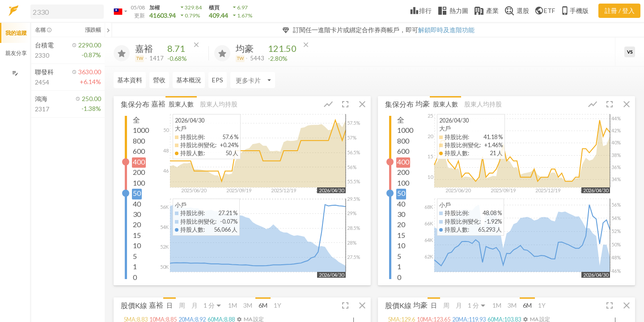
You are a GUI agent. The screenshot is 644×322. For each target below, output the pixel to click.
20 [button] (137, 224)
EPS (218, 80)
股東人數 (181, 104)
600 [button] (139, 151)
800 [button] (139, 141)
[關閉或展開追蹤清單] (108, 30)
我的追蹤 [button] (16, 33)
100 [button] (139, 183)
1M (233, 305)
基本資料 (130, 80)
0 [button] (135, 277)
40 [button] (137, 204)
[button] (65, 11)
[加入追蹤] (122, 53)
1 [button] (135, 266)
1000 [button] (141, 130)
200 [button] (139, 172)
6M (263, 305)
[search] (67, 12)
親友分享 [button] (16, 53)
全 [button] (136, 120)
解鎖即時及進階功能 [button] (446, 30)
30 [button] (137, 214)
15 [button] (137, 235)
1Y (278, 305)
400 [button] (139, 162)
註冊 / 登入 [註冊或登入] (620, 11)
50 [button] (137, 193)
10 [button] (137, 245)
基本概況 (189, 80)
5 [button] (135, 256)
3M (248, 305)
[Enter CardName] (253, 80)
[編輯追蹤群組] (15, 73)
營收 (159, 80)
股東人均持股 (219, 104)
